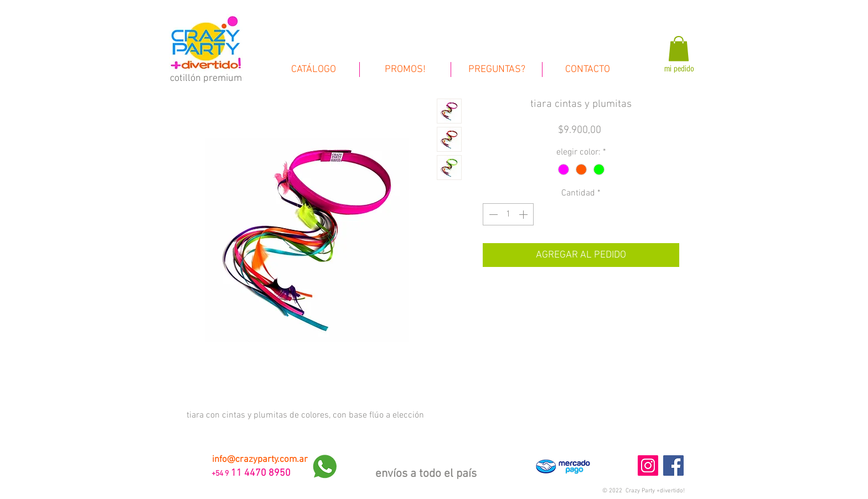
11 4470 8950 (261, 473)
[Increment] (524, 214)
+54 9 (219, 474)
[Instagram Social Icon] (648, 465)
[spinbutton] (508, 214)
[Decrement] (492, 214)
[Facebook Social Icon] (673, 465)
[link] (679, 48)
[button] (644, 491)
